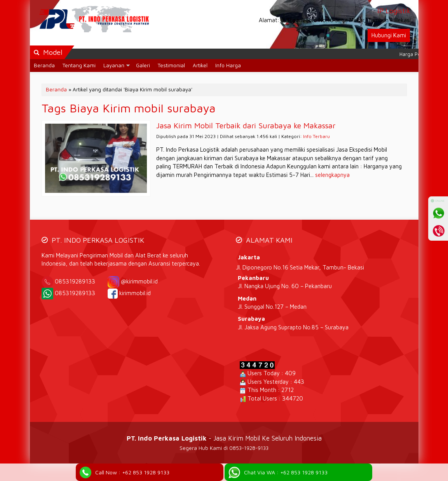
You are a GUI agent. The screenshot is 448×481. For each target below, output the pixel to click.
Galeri (143, 65)
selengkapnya (332, 175)
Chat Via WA (286, 472)
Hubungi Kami (389, 35)
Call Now (132, 472)
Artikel (200, 65)
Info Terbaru (316, 136)
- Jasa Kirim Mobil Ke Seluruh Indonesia (224, 438)
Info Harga (228, 65)
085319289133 (80, 281)
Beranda (44, 65)
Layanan (114, 65)
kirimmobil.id (135, 293)
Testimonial (171, 65)
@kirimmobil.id (139, 281)
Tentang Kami (79, 65)
